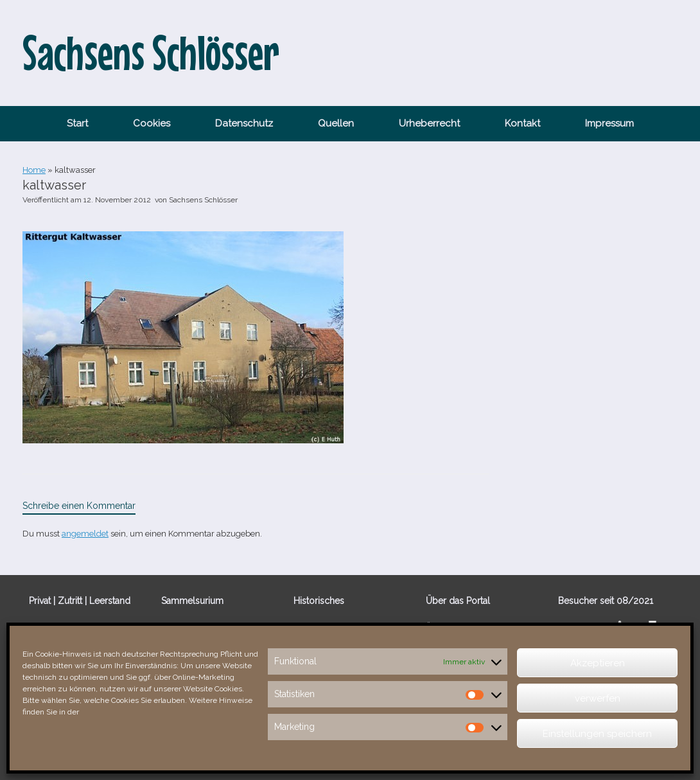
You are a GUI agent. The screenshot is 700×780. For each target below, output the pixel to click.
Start (77, 123)
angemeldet (85, 534)
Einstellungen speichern (597, 734)
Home (34, 170)
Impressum (609, 123)
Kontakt (522, 123)
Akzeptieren (598, 663)
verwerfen (598, 698)
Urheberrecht (429, 123)
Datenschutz (244, 123)
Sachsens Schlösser (203, 200)
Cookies (152, 123)
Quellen (336, 123)
